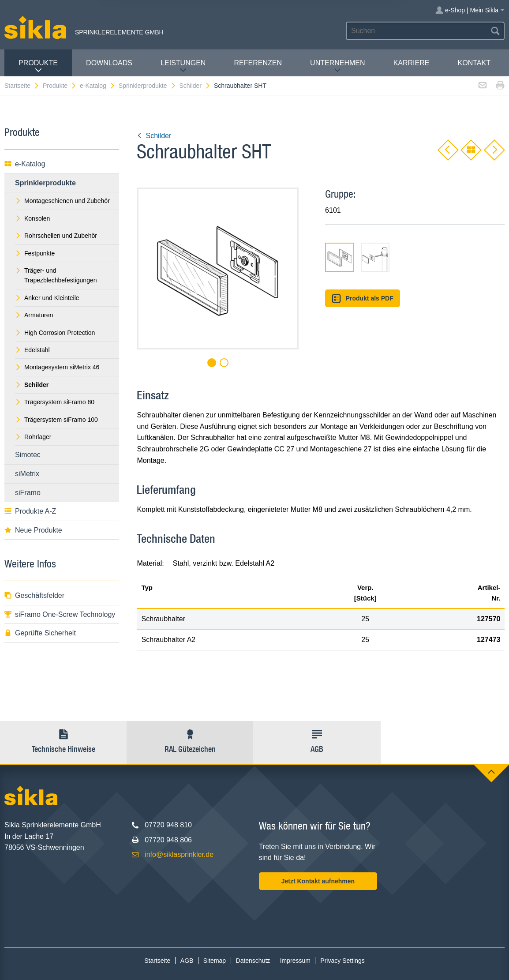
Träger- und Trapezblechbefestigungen (56, 275)
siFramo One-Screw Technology (60, 614)
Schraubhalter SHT (240, 86)
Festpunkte (35, 253)
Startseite (22, 86)
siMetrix (27, 474)
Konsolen (32, 218)
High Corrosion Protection (55, 333)
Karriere (412, 63)
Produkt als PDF (363, 299)
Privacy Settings (342, 961)
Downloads (109, 63)
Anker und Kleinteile (47, 298)
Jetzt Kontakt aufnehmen (318, 881)
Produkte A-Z (30, 511)
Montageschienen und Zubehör (62, 201)
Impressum (295, 961)
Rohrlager (33, 437)
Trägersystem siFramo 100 (56, 420)
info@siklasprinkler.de (179, 854)
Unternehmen (337, 66)
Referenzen (258, 63)
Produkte (38, 66)
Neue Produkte (33, 530)
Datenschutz (253, 961)
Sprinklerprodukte (148, 86)
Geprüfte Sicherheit (40, 633)
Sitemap (215, 961)
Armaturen (34, 315)
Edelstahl (32, 350)
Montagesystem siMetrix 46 (57, 367)
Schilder (195, 86)
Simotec (28, 455)
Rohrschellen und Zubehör (56, 236)
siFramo (28, 493)
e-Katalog (98, 86)
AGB (187, 961)
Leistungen (183, 66)
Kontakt (474, 63)
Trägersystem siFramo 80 (55, 402)
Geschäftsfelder (34, 595)
